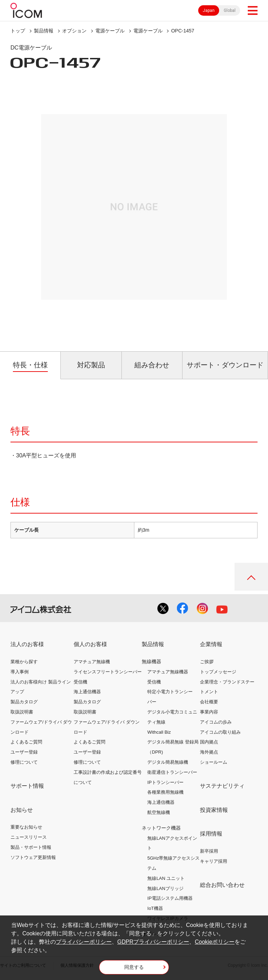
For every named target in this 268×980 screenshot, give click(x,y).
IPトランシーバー (165, 782)
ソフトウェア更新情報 (33, 857)
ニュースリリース (29, 837)
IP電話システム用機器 (170, 898)
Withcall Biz (159, 732)
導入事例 (20, 672)
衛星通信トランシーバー (172, 772)
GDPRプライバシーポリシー (153, 942)
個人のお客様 (90, 644)
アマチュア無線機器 (168, 672)
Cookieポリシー (215, 942)
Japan (209, 10)
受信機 (80, 682)
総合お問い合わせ (222, 885)
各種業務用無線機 (165, 792)
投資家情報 (214, 810)
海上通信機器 (87, 692)
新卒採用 (209, 851)
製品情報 (44, 31)
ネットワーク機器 (161, 828)
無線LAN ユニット (166, 878)
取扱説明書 (22, 712)
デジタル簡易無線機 (168, 762)
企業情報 (211, 644)
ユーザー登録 (24, 752)
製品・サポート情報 (31, 847)
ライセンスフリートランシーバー (108, 672)
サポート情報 (27, 786)
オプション (74, 31)
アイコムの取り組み (220, 732)
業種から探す (24, 662)
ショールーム (214, 762)
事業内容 (209, 712)
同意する (134, 967)
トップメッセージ (218, 672)
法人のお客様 (27, 644)
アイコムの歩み (216, 722)
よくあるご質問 (26, 742)
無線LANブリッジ (165, 888)
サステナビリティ (222, 786)
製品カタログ (24, 702)
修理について (24, 762)
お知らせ (22, 810)
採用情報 (211, 834)
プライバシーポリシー (84, 942)
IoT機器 (155, 908)
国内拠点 (209, 742)
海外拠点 (209, 752)
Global (230, 10)
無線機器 (151, 661)
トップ (18, 31)
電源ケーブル (110, 31)
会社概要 (209, 702)
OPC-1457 (183, 31)
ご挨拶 (207, 662)
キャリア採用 (214, 861)
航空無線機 (159, 812)
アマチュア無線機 (92, 662)
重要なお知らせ (26, 827)
